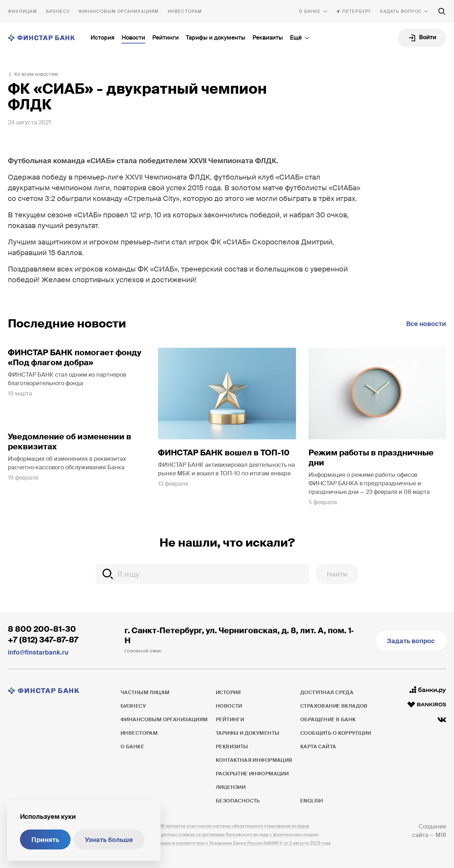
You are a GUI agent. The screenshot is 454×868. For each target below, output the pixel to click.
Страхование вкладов (334, 706)
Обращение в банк (328, 719)
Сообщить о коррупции (336, 733)
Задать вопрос (401, 11)
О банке (310, 11)
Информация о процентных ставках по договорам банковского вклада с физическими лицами (220, 835)
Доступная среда (327, 692)
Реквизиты (268, 38)
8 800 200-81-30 (42, 629)
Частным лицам (23, 11)
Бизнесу (58, 11)
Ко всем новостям (36, 74)
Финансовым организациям (119, 11)
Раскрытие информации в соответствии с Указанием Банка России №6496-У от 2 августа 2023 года (226, 843)
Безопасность (238, 801)
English (312, 801)
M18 (441, 835)
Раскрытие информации (252, 774)
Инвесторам (185, 11)
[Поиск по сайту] (442, 11)
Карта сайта (318, 746)
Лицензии (231, 787)
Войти (428, 37)
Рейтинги (165, 38)
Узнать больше (109, 840)
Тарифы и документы (216, 38)
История (103, 38)
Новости (133, 38)
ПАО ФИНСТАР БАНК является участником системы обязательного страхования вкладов (215, 826)
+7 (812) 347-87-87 (43, 640)
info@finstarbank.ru (38, 652)
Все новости (426, 324)
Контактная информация (254, 760)
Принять (45, 840)
